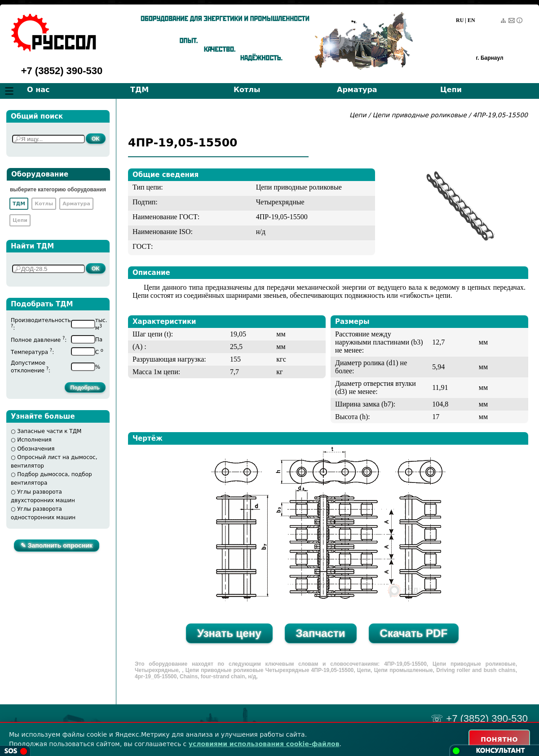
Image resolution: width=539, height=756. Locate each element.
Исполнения (34, 440)
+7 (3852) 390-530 (62, 71)
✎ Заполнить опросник (57, 545)
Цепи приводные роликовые (420, 115)
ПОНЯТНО (499, 739)
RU (460, 20)
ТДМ (139, 90)
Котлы (247, 90)
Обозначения (36, 449)
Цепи (451, 90)
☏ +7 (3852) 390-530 (479, 718)
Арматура (357, 90)
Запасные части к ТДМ (49, 431)
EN (471, 20)
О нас (38, 90)
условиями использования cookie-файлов (264, 744)
